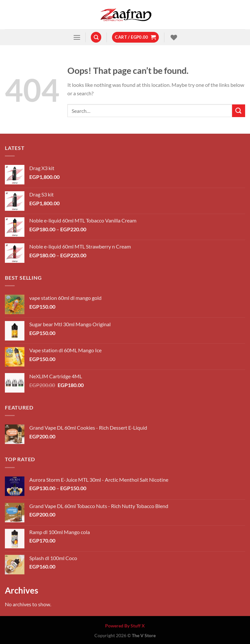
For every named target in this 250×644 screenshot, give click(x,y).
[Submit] (239, 111)
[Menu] (77, 37)
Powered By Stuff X (125, 626)
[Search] (96, 37)
